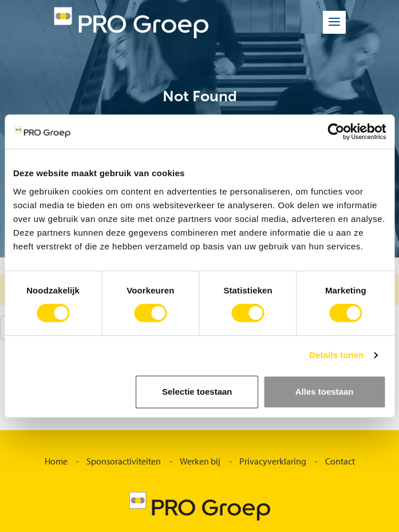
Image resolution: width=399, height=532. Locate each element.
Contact (340, 461)
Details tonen (336, 355)
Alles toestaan (325, 392)
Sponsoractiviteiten (124, 461)
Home (56, 461)
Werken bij (200, 461)
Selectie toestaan (197, 392)
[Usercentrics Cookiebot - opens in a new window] (336, 132)
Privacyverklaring (273, 461)
